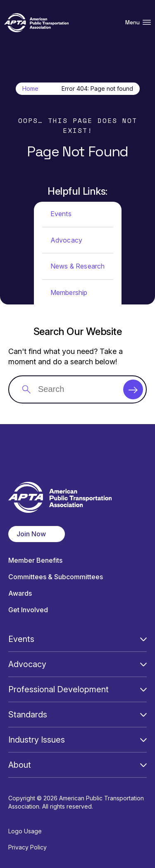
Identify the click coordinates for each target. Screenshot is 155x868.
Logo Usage (25, 831)
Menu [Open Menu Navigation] (138, 22)
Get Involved (28, 610)
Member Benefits (35, 560)
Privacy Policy (27, 847)
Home (30, 89)
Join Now (31, 534)
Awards (20, 593)
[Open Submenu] (143, 639)
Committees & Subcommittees (56, 577)
